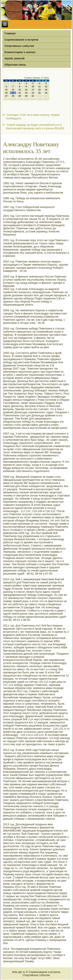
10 (33, 87)
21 (13, 93)
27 (6, 96)
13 (6, 90)
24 (33, 93)
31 (33, 96)
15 (20, 90)
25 (39, 93)
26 (46, 93)
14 (13, 90)
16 (26, 90)
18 (39, 90)
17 (33, 90)
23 (26, 93)
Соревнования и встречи (21, 40)
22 (20, 93)
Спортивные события (19, 46)
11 (39, 87)
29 (20, 96)
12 (46, 87)
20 (6, 93)
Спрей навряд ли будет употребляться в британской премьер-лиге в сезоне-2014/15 (35, 127)
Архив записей (15, 58)
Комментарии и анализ (20, 52)
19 (46, 90)
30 (26, 96)
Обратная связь (15, 65)
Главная (10, 33)
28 (13, 96)
